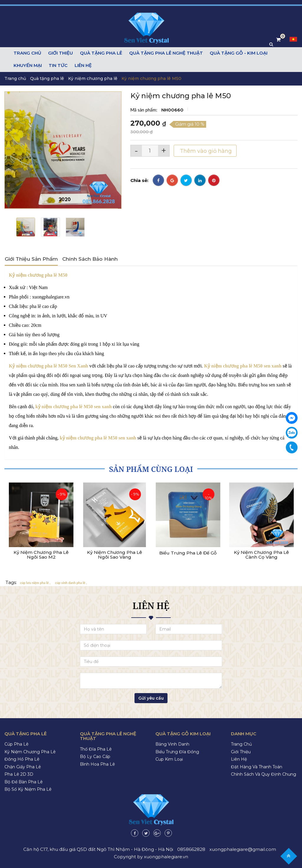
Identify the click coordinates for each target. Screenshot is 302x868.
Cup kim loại (169, 759)
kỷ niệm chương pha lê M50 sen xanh (99, 438)
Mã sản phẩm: (144, 109)
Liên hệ (83, 66)
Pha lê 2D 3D (19, 774)
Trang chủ (27, 53)
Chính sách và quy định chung (264, 774)
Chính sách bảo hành (90, 259)
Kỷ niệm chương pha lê (93, 78)
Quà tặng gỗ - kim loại (237, 53)
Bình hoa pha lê (97, 764)
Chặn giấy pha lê (23, 767)
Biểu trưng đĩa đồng (177, 751)
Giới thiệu (60, 53)
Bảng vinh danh (172, 744)
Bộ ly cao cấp (95, 756)
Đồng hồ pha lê (22, 759)
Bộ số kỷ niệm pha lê (28, 789)
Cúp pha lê (17, 744)
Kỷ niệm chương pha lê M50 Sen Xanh (49, 366)
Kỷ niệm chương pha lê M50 (38, 275)
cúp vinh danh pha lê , (71, 582)
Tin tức (58, 66)
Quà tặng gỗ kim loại (183, 733)
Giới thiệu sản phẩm (31, 259)
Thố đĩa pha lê (96, 749)
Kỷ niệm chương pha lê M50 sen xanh (243, 366)
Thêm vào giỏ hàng (205, 151)
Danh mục (244, 733)
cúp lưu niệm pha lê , (35, 582)
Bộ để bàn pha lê (24, 782)
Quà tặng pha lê (100, 53)
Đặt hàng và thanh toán (257, 767)
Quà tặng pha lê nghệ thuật (165, 53)
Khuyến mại (28, 66)
